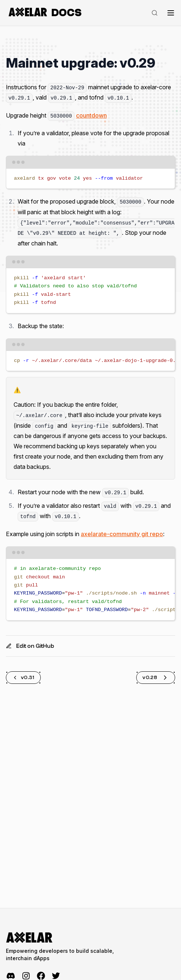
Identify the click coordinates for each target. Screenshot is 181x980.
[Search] (155, 13)
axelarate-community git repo (122, 534)
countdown (91, 115)
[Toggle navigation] (171, 13)
